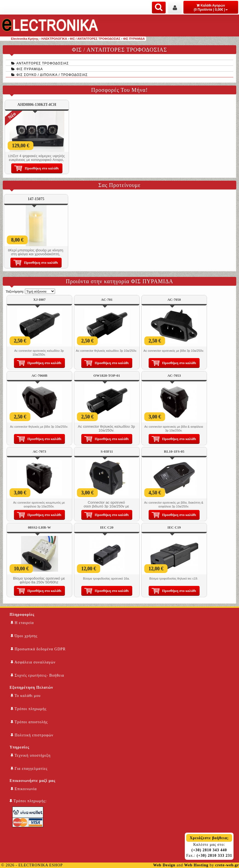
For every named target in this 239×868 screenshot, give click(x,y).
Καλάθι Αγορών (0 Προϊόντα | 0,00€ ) (211, 8)
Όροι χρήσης (24, 636)
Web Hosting (196, 865)
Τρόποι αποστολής (29, 722)
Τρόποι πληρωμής (29, 709)
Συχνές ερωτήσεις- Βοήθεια (37, 675)
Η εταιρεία (22, 623)
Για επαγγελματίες (29, 769)
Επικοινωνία (24, 789)
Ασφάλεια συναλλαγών (33, 662)
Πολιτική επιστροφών (32, 735)
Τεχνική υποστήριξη (31, 755)
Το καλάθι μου (26, 696)
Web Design (164, 865)
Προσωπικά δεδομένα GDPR (38, 649)
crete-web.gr (227, 865)
